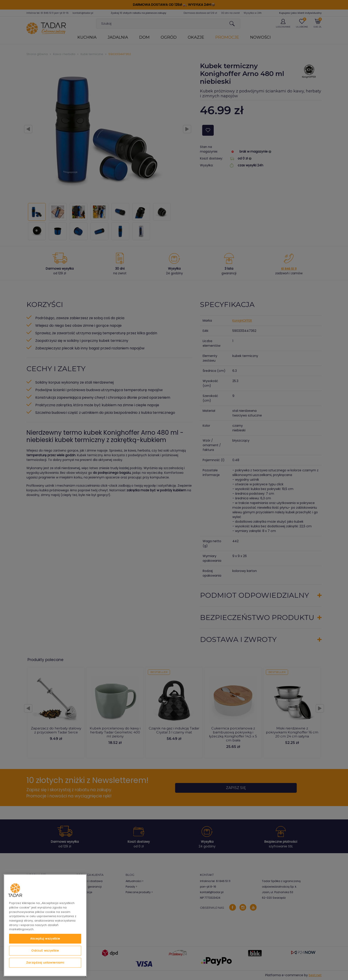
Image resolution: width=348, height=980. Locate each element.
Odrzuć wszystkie (45, 951)
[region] (45, 925)
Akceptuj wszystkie (45, 939)
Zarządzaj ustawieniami (45, 963)
